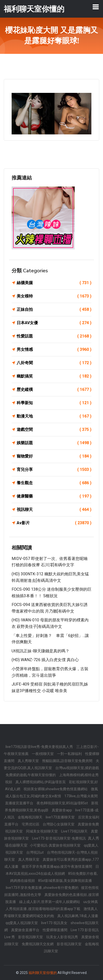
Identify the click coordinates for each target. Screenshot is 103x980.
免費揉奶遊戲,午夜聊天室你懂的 (31, 775)
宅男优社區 (31, 824)
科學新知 (54, 403)
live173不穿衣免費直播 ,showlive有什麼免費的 (42, 888)
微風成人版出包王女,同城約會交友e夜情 (52, 793)
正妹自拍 (54, 310)
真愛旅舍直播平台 (26, 930)
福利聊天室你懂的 (43, 973)
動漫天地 (54, 416)
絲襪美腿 (54, 283)
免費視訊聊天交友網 (38, 944)
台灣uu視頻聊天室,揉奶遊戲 (77, 768)
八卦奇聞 (54, 363)
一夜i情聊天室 (43, 754)
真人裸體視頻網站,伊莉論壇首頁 (41, 782)
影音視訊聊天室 (31, 937)
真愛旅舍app (62, 810)
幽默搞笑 (54, 376)
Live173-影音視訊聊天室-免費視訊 (59, 838)
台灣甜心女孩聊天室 (59, 824)
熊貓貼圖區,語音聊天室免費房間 (68, 761)
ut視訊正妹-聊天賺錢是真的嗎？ (41, 651)
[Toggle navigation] (96, 7)
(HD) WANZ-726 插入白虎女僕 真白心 (45, 660)
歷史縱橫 (54, 390)
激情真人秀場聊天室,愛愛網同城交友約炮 (51, 912)
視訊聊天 (54, 510)
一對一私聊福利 (70, 754)
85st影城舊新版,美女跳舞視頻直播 (65, 881)
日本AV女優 (54, 323)
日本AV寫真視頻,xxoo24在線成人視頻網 (52, 870)
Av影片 (54, 523)
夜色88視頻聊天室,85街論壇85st (63, 803)
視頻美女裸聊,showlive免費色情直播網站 (56, 789)
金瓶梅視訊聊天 (30, 817)
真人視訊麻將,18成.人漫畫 (78, 916)
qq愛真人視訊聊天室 (22, 923)
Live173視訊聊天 (75, 831)
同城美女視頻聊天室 (42, 831)
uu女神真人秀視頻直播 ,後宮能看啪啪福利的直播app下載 (52, 905)
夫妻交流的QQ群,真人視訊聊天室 (51, 764)
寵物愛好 (54, 456)
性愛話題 (54, 336)
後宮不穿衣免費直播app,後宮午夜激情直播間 (57, 866)
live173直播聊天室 (61, 817)
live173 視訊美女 (55, 923)
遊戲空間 (54, 430)
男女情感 (54, 350)
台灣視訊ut (35, 852)
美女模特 (54, 296)
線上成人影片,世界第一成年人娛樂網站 (50, 902)
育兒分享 (54, 470)
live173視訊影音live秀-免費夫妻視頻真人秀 (40, 747)
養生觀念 (54, 483)
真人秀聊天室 (29, 761)
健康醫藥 (54, 496)
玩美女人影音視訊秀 (62, 937)
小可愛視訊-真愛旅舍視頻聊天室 (56, 845)
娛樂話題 (54, 443)
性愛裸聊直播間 (55, 930)
